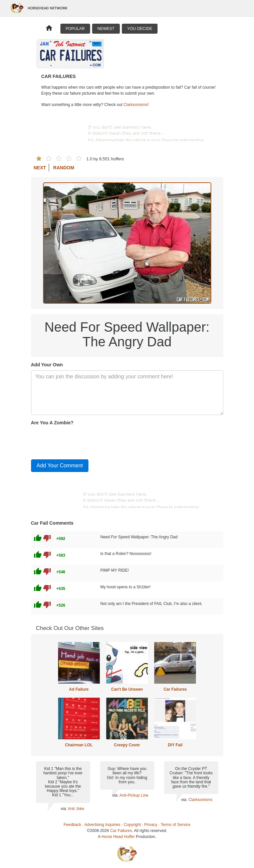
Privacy (151, 825)
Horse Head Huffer (118, 837)
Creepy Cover (127, 745)
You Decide (140, 29)
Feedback (73, 825)
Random (64, 168)
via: (64, 809)
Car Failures (175, 689)
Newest (106, 29)
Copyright (132, 825)
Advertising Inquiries (102, 825)
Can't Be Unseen (127, 689)
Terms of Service (175, 825)
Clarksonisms (136, 105)
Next (40, 168)
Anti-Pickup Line (134, 795)
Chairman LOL (79, 745)
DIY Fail (175, 745)
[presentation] (82, 441)
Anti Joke (76, 809)
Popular (75, 29)
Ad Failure (79, 689)
